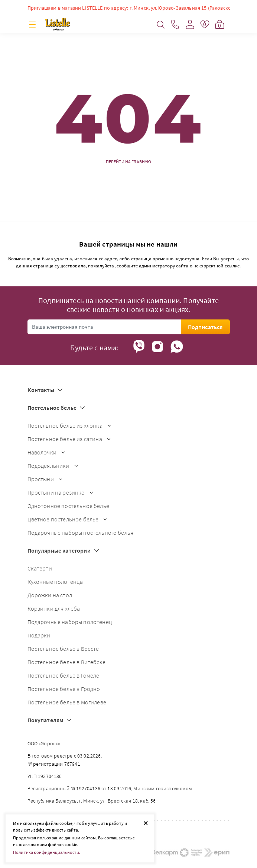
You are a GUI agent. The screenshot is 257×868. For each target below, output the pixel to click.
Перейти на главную (129, 162)
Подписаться (205, 327)
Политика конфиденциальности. (47, 852)
